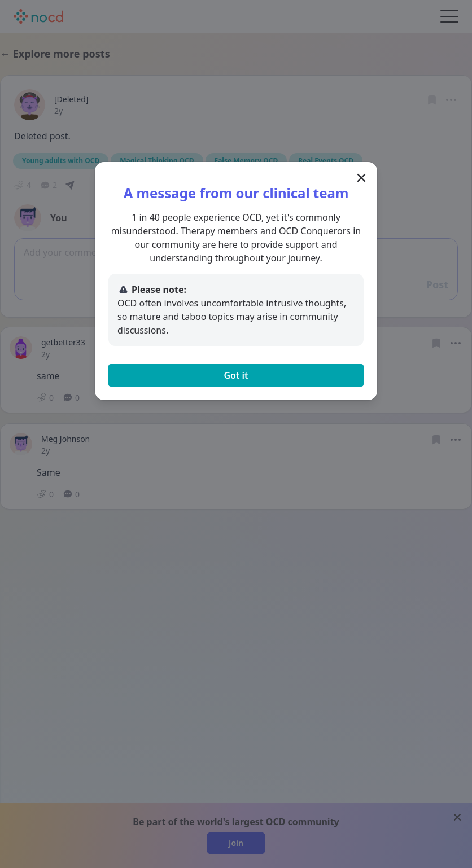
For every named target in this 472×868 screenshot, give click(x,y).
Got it (236, 375)
